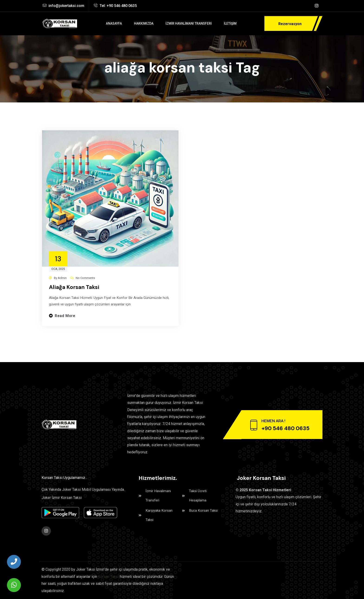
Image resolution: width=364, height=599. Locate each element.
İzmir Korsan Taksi (188, 403)
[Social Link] (317, 6)
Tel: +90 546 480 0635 (115, 6)
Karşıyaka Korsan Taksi (156, 515)
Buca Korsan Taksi (200, 511)
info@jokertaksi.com (63, 6)
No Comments (85, 278)
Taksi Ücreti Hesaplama (195, 496)
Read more (65, 317)
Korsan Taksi (108, 577)
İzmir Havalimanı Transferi (155, 496)
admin (62, 278)
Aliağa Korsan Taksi (74, 287)
